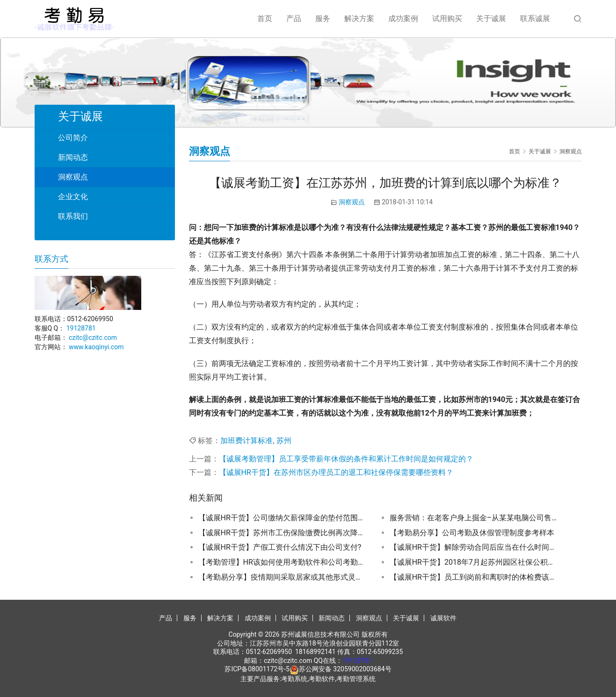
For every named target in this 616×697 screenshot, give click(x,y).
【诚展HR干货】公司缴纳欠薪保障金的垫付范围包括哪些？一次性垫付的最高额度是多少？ (283, 518)
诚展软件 (443, 618)
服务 (323, 18)
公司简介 (73, 138)
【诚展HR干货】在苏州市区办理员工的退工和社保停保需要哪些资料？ (336, 472)
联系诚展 (535, 18)
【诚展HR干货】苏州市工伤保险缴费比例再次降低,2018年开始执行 (283, 533)
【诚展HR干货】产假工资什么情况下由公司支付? (280, 547)
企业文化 (73, 197)
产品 (294, 18)
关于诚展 (491, 18)
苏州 (284, 441)
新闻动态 (73, 157)
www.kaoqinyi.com (96, 347)
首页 (265, 18)
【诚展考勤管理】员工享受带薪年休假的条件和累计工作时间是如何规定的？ (346, 459)
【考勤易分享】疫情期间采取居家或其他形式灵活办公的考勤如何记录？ (283, 577)
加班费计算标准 (246, 441)
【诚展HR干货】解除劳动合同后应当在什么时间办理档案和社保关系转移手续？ (474, 547)
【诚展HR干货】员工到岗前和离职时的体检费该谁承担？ (474, 577)
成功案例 (403, 18)
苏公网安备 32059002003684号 (345, 669)
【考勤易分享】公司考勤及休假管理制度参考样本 (472, 533)
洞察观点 (352, 202)
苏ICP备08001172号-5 (257, 669)
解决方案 (359, 18)
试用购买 (447, 18)
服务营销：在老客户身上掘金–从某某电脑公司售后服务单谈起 (474, 518)
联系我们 (73, 216)
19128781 (81, 328)
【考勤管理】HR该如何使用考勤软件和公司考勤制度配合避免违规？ (283, 562)
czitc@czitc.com (93, 338)
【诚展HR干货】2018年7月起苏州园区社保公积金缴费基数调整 (474, 562)
